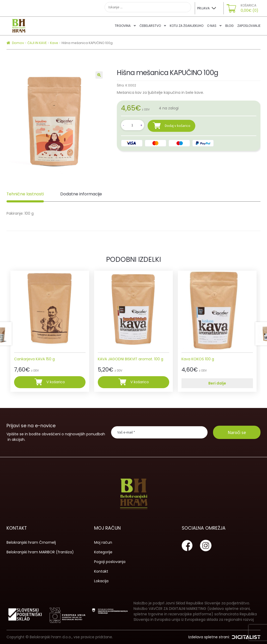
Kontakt (101, 571)
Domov (18, 43)
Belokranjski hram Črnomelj (31, 542)
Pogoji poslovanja (110, 562)
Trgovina (123, 26)
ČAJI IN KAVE (37, 43)
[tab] (25, 194)
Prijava (203, 8)
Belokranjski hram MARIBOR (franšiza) (40, 552)
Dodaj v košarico (178, 125)
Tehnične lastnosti (25, 194)
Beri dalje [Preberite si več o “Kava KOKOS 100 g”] (217, 383)
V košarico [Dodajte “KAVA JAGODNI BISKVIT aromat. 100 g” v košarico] (140, 382)
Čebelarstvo (150, 26)
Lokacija (101, 581)
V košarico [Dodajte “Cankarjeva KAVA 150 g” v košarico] (56, 382)
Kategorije (103, 552)
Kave (54, 43)
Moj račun (103, 542)
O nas (212, 26)
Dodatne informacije (81, 194)
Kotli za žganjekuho (187, 26)
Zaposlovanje (249, 26)
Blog (229, 26)
